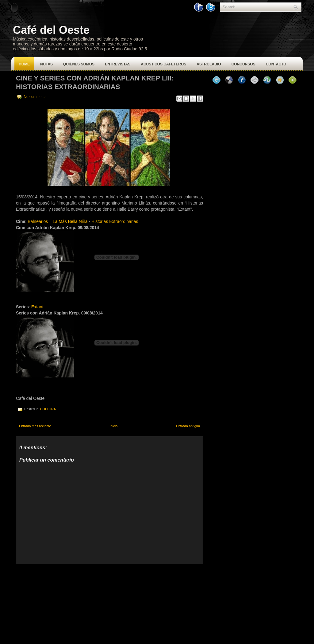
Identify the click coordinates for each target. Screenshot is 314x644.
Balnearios (38, 221)
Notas (46, 64)
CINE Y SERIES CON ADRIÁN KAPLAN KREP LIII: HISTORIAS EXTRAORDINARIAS (95, 82)
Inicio (114, 426)
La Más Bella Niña (70, 221)
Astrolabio (209, 64)
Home (24, 64)
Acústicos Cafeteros (163, 64)
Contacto (276, 64)
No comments (35, 97)
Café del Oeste (51, 30)
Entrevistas (118, 64)
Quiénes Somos (79, 64)
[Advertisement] (62, 603)
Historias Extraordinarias (115, 221)
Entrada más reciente (35, 426)
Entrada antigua (188, 426)
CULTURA (48, 409)
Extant (37, 307)
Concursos (243, 64)
